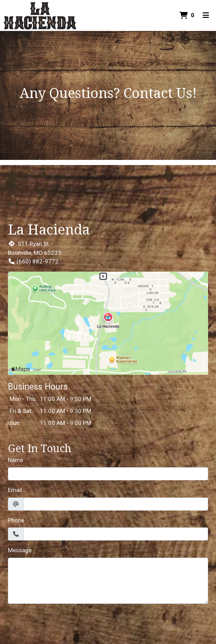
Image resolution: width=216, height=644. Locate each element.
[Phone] (116, 534)
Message (20, 550)
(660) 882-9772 (33, 261)
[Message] (108, 581)
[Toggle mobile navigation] (206, 15)
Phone (16, 520)
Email (15, 490)
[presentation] (60, 623)
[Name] (108, 474)
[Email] (116, 504)
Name (15, 460)
